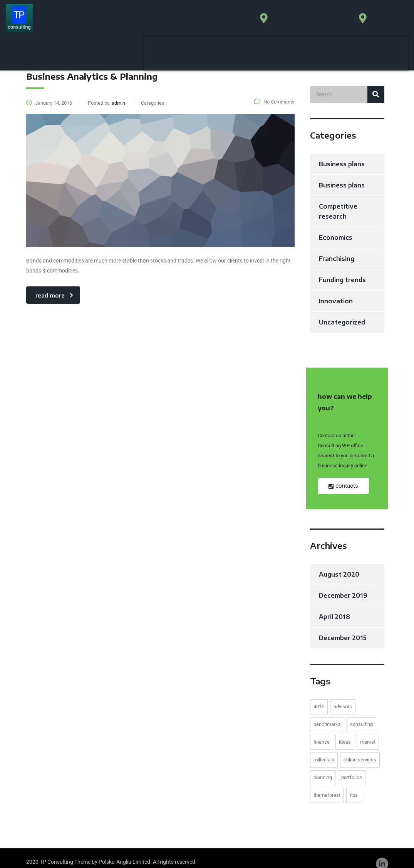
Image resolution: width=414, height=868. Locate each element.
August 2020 (339, 564)
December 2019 (343, 585)
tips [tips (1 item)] (354, 785)
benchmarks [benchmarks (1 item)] (327, 714)
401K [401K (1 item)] (319, 696)
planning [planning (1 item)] (323, 767)
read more (54, 285)
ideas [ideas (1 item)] (345, 732)
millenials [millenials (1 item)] (324, 749)
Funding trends (342, 269)
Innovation (336, 291)
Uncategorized (342, 312)
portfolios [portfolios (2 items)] (352, 767)
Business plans (342, 154)
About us (286, 21)
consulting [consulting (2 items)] (361, 714)
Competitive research (338, 201)
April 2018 (334, 606)
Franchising (337, 248)
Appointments (334, 21)
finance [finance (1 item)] (322, 732)
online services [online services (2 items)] (360, 749)
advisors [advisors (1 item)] (343, 696)
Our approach (200, 21)
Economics (336, 227)
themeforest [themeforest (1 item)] (327, 785)
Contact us (385, 21)
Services (247, 21)
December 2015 (343, 627)
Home (158, 21)
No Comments (274, 91)
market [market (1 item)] (368, 732)
